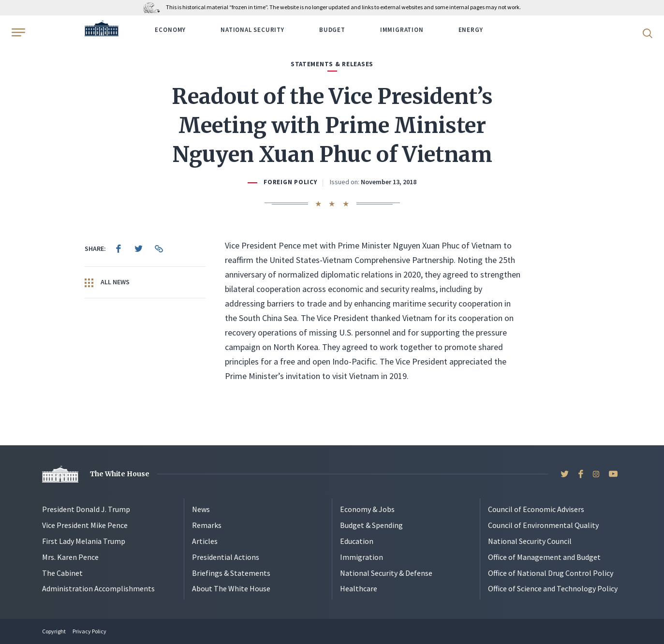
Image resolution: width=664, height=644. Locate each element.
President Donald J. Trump (86, 509)
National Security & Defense (386, 573)
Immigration (402, 30)
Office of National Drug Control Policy (551, 573)
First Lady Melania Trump (84, 541)
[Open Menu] (17, 32)
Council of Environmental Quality (543, 525)
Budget (332, 30)
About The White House (231, 588)
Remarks (207, 525)
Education (357, 541)
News (201, 509)
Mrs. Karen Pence (70, 557)
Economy (170, 30)
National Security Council (530, 541)
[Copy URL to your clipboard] (159, 249)
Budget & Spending (371, 525)
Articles (205, 541)
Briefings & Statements (231, 573)
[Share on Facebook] (118, 249)
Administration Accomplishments (98, 588)
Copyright (54, 631)
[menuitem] (118, 249)
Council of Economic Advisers (536, 509)
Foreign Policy (290, 182)
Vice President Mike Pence (85, 525)
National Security (252, 30)
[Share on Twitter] (139, 249)
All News (107, 282)
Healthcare (359, 588)
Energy (471, 30)
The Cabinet (62, 573)
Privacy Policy (89, 631)
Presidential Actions (226, 557)
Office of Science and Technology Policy (553, 588)
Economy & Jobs (367, 509)
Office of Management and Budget (544, 557)
